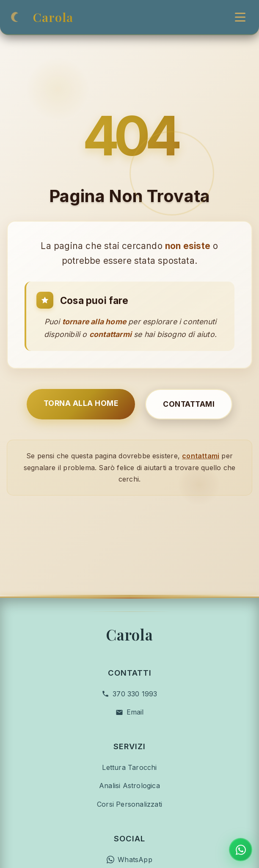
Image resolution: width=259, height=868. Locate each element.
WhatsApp (135, 824)
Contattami (189, 387)
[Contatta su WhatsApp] (241, 850)
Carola (53, 17)
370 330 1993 (135, 659)
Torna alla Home (81, 386)
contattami (201, 438)
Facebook (135, 843)
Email (135, 677)
